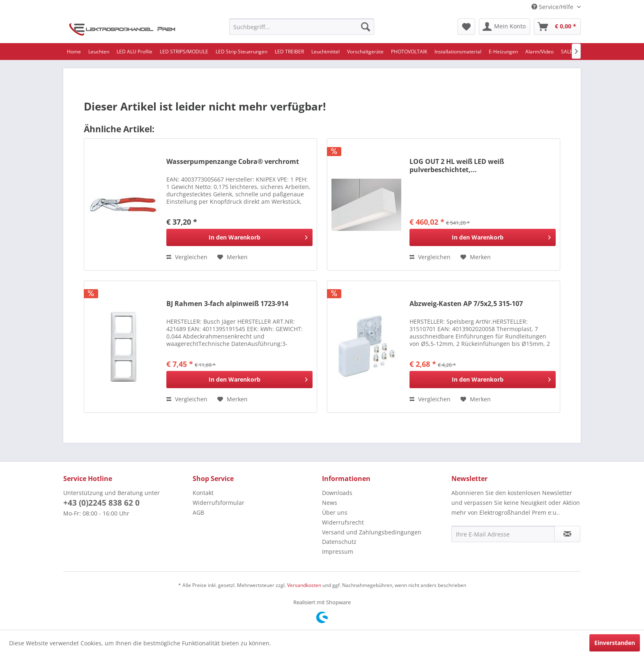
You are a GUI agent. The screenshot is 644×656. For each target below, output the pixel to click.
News (330, 503)
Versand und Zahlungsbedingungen (372, 532)
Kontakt (203, 493)
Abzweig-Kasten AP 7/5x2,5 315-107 (466, 304)
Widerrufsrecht (343, 522)
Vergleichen (187, 257)
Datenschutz (339, 542)
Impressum (338, 551)
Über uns (335, 512)
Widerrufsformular (218, 503)
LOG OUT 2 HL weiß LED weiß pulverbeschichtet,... (457, 166)
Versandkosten (304, 585)
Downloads (337, 493)
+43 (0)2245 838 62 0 (101, 503)
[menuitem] (302, 27)
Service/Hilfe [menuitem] (553, 7)
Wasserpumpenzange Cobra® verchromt (233, 162)
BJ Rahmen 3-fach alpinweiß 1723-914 (227, 304)
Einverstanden (615, 643)
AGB (198, 512)
